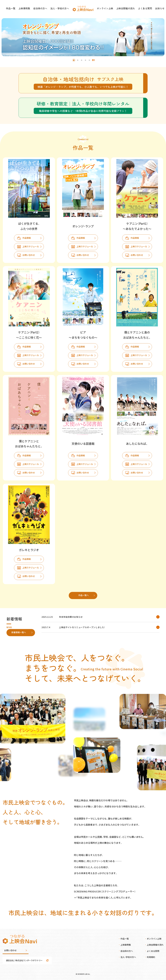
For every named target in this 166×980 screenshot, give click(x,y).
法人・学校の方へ (61, 9)
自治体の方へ (43, 9)
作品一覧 (15, 9)
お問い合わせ (29, 255)
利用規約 (151, 957)
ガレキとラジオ (29, 550)
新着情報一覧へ (19, 632)
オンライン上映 (104, 9)
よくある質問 (141, 9)
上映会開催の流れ (123, 9)
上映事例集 (28, 9)
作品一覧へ (84, 595)
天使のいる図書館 (83, 443)
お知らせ (155, 9)
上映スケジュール (31, 246)
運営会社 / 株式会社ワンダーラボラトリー (24, 960)
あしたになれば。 (137, 443)
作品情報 (27, 238)
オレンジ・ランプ (83, 226)
